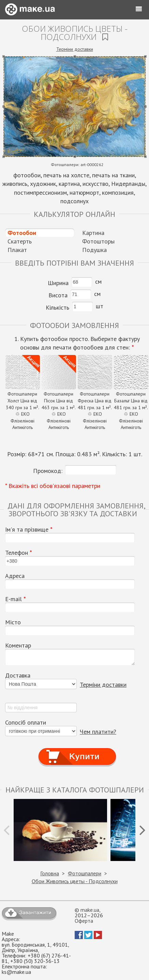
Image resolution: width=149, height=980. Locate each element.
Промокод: (48, 471)
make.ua (90, 910)
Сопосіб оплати (26, 723)
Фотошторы (98, 241)
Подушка (94, 250)
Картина (93, 233)
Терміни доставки (75, 49)
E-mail (16, 599)
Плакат (17, 250)
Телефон (19, 553)
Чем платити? (98, 732)
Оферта (84, 921)
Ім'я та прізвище (29, 530)
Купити (77, 750)
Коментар (18, 645)
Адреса (15, 576)
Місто (13, 622)
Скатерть (20, 241)
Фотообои (22, 233)
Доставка (18, 675)
